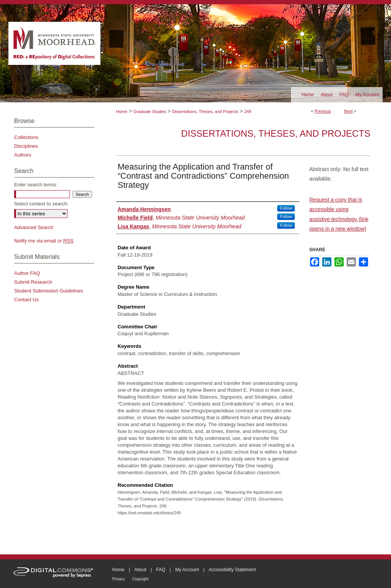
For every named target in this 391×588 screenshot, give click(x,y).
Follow (286, 208)
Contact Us (26, 300)
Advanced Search (34, 227)
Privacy (119, 579)
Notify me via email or (44, 241)
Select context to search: (41, 204)
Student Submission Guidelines (49, 291)
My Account (187, 570)
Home (122, 111)
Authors (23, 155)
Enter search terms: (36, 185)
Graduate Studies (150, 111)
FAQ (161, 570)
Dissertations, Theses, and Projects (205, 111)
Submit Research (33, 282)
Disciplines (26, 146)
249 (248, 111)
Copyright (140, 579)
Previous (323, 111)
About (140, 570)
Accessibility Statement (232, 570)
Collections (26, 137)
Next (348, 111)
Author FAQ (27, 273)
